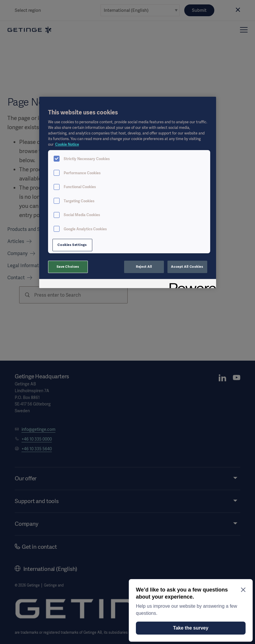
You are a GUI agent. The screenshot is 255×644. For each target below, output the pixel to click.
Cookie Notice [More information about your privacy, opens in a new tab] (67, 144)
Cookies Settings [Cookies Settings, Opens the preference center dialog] (72, 245)
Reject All (144, 267)
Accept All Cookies (187, 267)
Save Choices (68, 267)
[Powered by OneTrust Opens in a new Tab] (191, 284)
